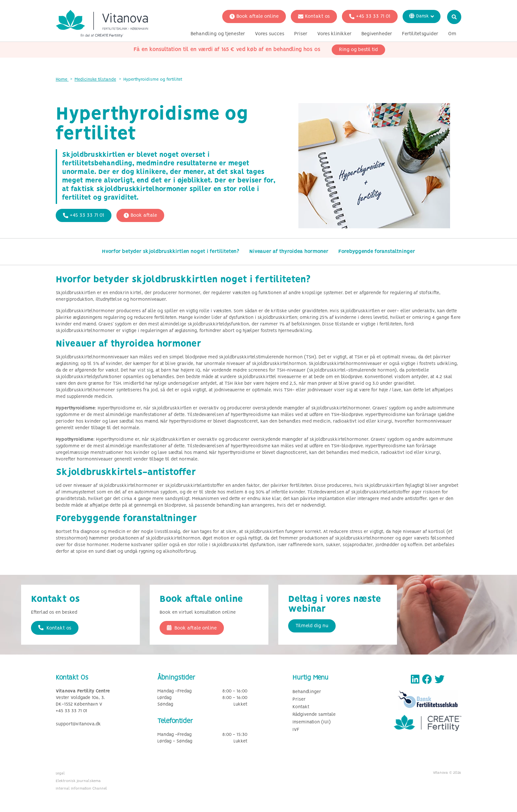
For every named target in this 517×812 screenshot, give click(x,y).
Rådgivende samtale (314, 715)
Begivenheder (377, 34)
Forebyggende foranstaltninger (377, 252)
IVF (296, 730)
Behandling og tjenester (218, 34)
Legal (60, 773)
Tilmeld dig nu (312, 626)
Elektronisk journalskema (78, 781)
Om (452, 34)
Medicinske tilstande (95, 80)
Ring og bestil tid (358, 50)
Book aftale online (254, 16)
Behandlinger (307, 692)
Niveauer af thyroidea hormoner (289, 252)
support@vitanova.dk (78, 724)
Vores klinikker (334, 34)
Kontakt (301, 707)
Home (62, 80)
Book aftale (140, 215)
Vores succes (270, 34)
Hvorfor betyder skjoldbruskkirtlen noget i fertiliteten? (171, 252)
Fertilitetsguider (420, 34)
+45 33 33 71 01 (370, 16)
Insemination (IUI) (312, 722)
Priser (301, 34)
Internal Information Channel (81, 789)
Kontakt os (314, 16)
